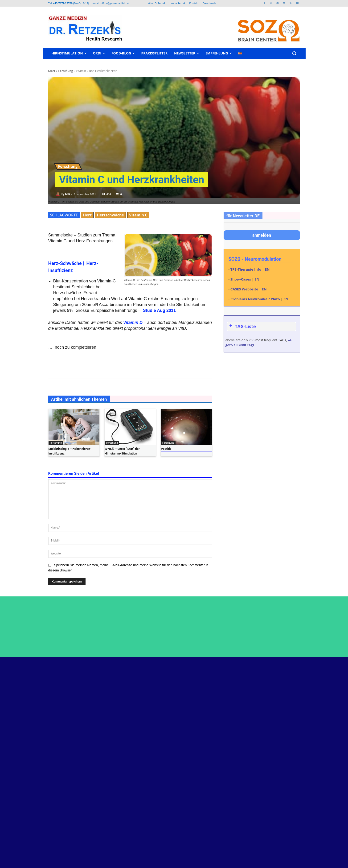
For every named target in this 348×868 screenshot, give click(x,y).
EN (267, 269)
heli (67, 194)
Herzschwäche (110, 215)
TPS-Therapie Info (246, 269)
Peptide (166, 449)
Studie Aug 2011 (159, 310)
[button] (294, 53)
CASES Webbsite (244, 289)
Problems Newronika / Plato (255, 299)
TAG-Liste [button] (242, 327)
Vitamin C (138, 215)
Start (52, 71)
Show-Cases (241, 279)
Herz (87, 215)
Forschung (66, 71)
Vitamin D (133, 322)
